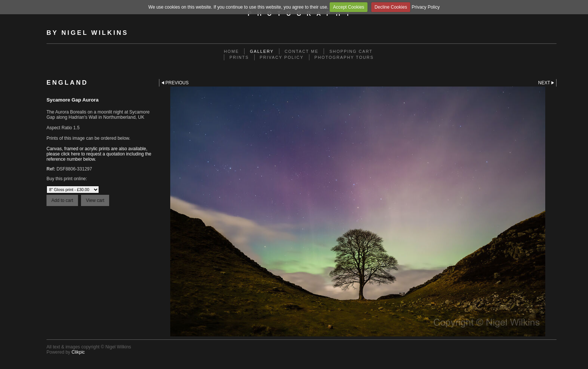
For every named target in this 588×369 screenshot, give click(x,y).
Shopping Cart (351, 51)
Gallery (262, 51)
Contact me (301, 51)
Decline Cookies (391, 7)
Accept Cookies (349, 7)
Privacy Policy (426, 7)
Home (231, 51)
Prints (239, 57)
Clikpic (78, 352)
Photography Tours (344, 57)
